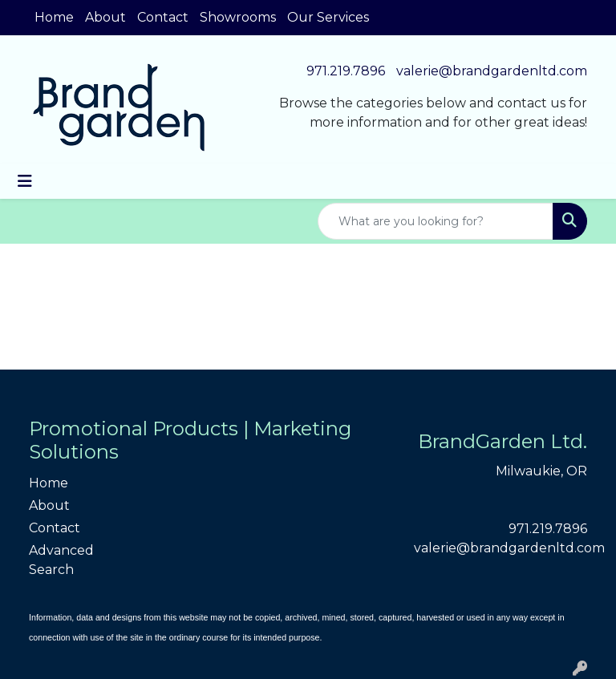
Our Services (328, 17)
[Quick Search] (436, 221)
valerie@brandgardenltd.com (492, 71)
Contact (163, 17)
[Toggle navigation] (25, 181)
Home (54, 17)
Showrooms (238, 17)
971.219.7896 (346, 71)
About (105, 17)
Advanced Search (61, 560)
